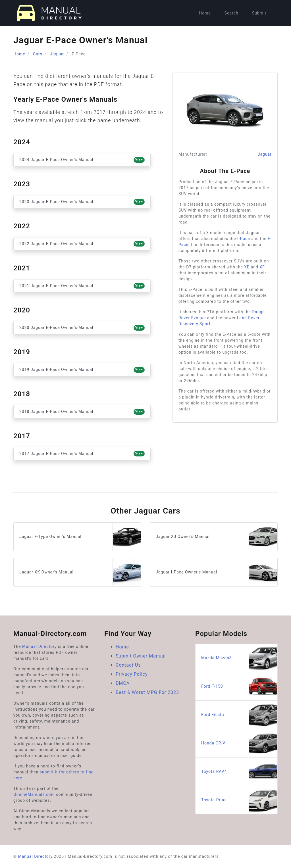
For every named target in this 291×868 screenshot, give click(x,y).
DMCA (123, 683)
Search (231, 13)
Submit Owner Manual (141, 656)
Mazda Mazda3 (239, 658)
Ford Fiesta (239, 715)
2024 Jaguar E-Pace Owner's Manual (82, 160)
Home (205, 13)
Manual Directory (40, 646)
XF (262, 267)
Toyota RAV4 (239, 772)
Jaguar (57, 54)
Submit (259, 13)
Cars (38, 54)
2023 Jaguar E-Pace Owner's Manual (82, 202)
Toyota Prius (239, 800)
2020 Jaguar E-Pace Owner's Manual (82, 328)
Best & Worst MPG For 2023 (147, 692)
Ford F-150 (239, 686)
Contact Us (128, 665)
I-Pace (244, 239)
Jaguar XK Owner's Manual (80, 572)
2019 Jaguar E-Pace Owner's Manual (82, 370)
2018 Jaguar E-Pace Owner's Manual (82, 412)
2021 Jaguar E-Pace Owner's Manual (82, 286)
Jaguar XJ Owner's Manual (217, 537)
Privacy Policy (132, 674)
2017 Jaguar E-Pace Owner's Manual (82, 454)
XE (247, 267)
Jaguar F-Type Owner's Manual (80, 537)
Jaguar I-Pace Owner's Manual (217, 572)
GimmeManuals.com (34, 794)
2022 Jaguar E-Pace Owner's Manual (82, 244)
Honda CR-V (239, 743)
